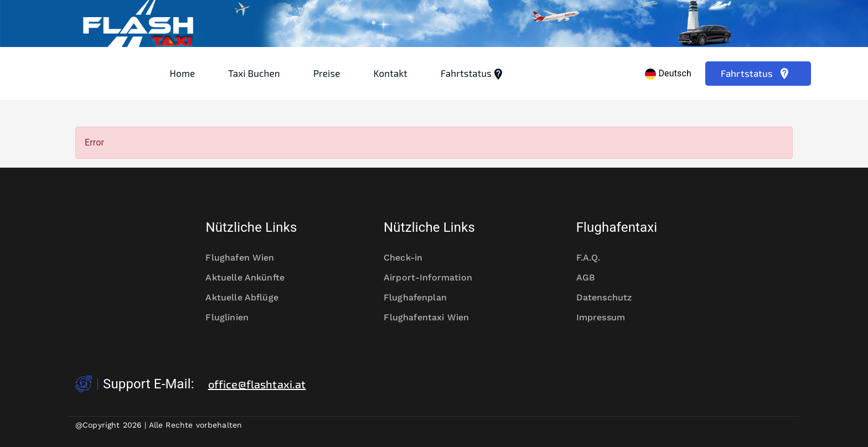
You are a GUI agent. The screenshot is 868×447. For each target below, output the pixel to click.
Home (183, 73)
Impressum (608, 318)
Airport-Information (434, 278)
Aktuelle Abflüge (249, 298)
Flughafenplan (422, 298)
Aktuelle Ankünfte (251, 278)
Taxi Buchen (254, 73)
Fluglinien (234, 318)
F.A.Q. (596, 258)
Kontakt (391, 73)
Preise (327, 73)
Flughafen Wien (247, 258)
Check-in (410, 258)
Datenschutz (611, 298)
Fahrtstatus (473, 74)
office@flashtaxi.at (257, 384)
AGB (593, 278)
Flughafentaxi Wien (434, 318)
